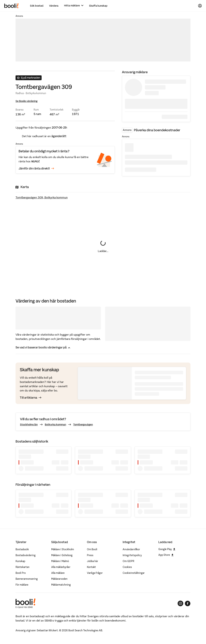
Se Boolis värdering (27, 101)
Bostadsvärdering (26, 555)
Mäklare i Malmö (60, 561)
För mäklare (22, 585)
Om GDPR (128, 561)
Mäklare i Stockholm (63, 549)
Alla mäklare (58, 573)
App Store (166, 555)
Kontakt (91, 567)
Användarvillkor (131, 549)
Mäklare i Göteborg (62, 555)
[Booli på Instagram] (180, 603)
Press (90, 555)
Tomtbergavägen (83, 425)
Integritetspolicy (132, 555)
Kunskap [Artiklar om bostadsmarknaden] (20, 561)
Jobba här (92, 561)
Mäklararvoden (59, 579)
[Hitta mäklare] (74, 6)
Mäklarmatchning (61, 585)
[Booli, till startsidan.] (11, 6)
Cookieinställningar (134, 573)
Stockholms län (29, 425)
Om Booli (92, 549)
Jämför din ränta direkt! (36, 168)
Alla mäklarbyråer (61, 567)
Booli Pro (21, 573)
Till (31, 398)
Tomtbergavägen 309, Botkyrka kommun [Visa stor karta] (42, 197)
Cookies (127, 567)
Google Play (167, 549)
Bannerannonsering (27, 579)
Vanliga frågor (95, 573)
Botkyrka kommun (55, 425)
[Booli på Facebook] (188, 603)
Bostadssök (22, 549)
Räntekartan (22, 567)
